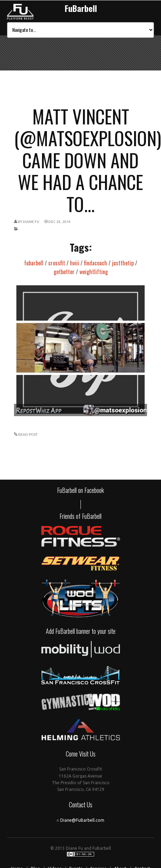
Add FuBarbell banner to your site (81, 631)
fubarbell (34, 263)
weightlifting (94, 272)
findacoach (96, 263)
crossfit (57, 263)
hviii (75, 263)
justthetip (123, 263)
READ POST (28, 435)
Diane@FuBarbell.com (82, 820)
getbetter (64, 272)
